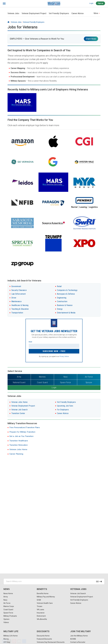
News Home (8, 593)
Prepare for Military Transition (22, 432)
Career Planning (16, 454)
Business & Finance (65, 305)
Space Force (8, 613)
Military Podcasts (10, 616)
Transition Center (18, 413)
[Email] (19, 641)
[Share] (24, 641)
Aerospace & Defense (66, 294)
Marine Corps (9, 606)
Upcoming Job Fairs (65, 406)
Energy (60, 309)
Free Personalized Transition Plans (25, 427)
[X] (9, 641)
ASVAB (73, 639)
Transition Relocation (19, 445)
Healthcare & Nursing (20, 305)
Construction (62, 301)
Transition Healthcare (19, 441)
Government (16, 286)
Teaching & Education (20, 309)
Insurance (41, 613)
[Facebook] (4, 641)
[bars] (4, 4)
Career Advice (78, 13)
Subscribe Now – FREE (54, 351)
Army (6, 597)
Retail (59, 286)
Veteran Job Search (19, 410)
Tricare (40, 606)
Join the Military (81, 631)
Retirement (41, 616)
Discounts (43, 631)
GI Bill (39, 600)
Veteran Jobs (13, 13)
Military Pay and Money (46, 597)
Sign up (100, 3)
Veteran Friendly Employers (34, 22)
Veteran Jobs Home (20, 402)
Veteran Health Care (45, 603)
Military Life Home (11, 636)
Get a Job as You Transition (21, 436)
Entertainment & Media (66, 313)
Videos (6, 622)
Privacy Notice (64, 356)
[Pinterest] (14, 641)
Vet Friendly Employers (59, 13)
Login (91, 3)
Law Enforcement (19, 294)
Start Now (91, 39)
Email (30, 342)
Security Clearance (19, 290)
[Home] (8, 22)
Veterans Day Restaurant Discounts (51, 642)
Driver (14, 298)
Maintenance (16, 301)
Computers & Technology (67, 290)
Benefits (42, 589)
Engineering (62, 298)
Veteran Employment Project (34, 13)
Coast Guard (8, 610)
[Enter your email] (54, 346)
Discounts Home (43, 636)
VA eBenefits (42, 619)
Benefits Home (43, 593)
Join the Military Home (79, 636)
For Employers (63, 410)
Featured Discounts (44, 639)
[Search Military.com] (54, 582)
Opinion (6, 619)
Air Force (7, 603)
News (7, 589)
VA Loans (40, 610)
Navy (5, 600)
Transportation (17, 313)
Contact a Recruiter (78, 642)
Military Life (11, 631)
